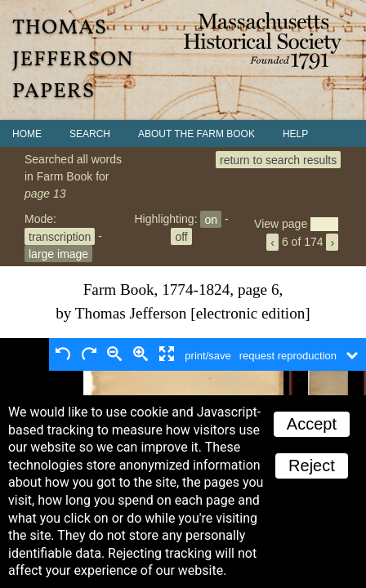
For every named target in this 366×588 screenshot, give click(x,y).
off (181, 236)
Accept (312, 424)
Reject (312, 465)
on (211, 219)
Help (295, 134)
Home (27, 134)
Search (90, 134)
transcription (60, 236)
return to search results (278, 159)
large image (58, 253)
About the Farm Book (196, 134)
